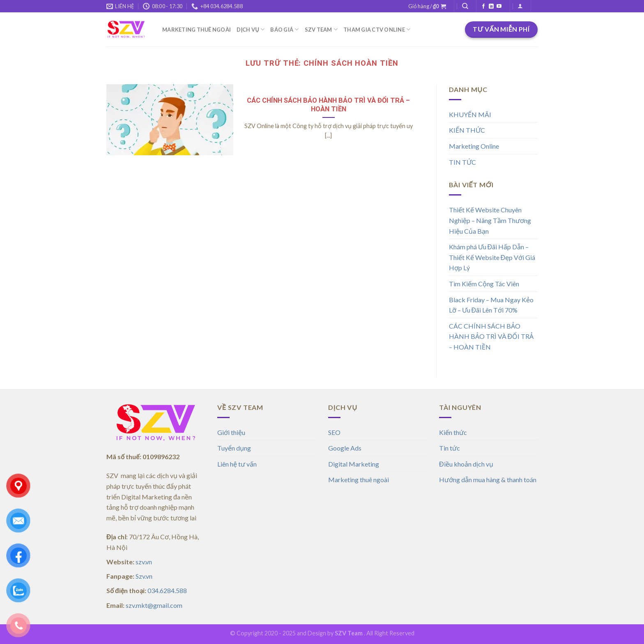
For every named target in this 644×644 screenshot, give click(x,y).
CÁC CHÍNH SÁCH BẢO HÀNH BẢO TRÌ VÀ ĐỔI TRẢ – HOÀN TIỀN (328, 105)
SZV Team (349, 633)
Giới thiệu (231, 432)
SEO (334, 432)
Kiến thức (453, 432)
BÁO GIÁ (284, 29)
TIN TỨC (462, 162)
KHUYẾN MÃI (470, 114)
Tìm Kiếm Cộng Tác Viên (484, 284)
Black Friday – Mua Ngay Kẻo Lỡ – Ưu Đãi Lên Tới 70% (491, 305)
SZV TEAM (321, 29)
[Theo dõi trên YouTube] (499, 7)
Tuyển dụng (234, 448)
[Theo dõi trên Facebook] (483, 7)
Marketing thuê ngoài (359, 480)
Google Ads (345, 448)
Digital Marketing (354, 464)
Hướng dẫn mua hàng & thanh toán (488, 480)
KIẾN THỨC (467, 130)
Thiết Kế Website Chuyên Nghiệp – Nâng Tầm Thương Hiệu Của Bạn (490, 220)
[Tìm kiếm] (465, 6)
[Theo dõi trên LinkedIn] (491, 7)
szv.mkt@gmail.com (154, 605)
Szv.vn (144, 576)
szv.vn (144, 562)
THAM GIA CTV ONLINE (377, 29)
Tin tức (450, 448)
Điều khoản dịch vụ (466, 464)
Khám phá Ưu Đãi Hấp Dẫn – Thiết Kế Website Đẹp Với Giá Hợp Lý (492, 257)
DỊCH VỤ (251, 29)
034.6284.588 (167, 590)
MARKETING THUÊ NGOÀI (197, 30)
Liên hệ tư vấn (237, 464)
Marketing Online (474, 146)
